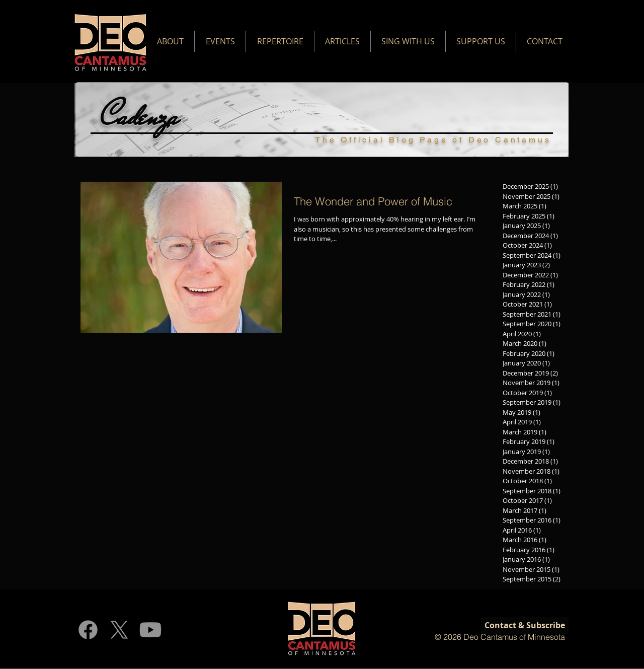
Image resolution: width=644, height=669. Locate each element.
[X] (119, 630)
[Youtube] (150, 630)
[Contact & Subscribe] (525, 625)
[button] (170, 41)
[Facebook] (88, 630)
